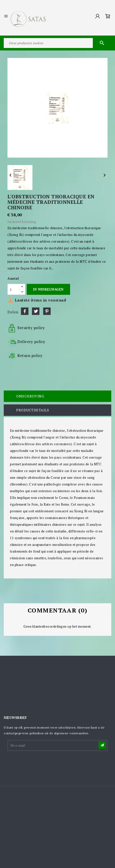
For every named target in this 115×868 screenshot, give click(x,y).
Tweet (36, 311)
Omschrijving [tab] (30, 396)
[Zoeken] (57, 43)
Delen (25, 311)
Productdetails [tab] (33, 410)
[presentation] (46, 764)
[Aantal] (13, 289)
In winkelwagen (48, 289)
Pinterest (47, 311)
